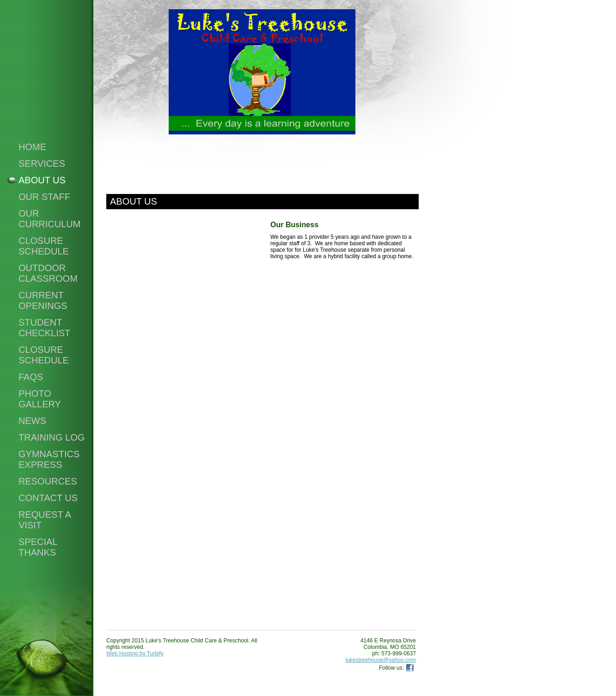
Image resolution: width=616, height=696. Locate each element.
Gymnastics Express (49, 459)
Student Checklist (44, 328)
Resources (48, 481)
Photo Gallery (40, 399)
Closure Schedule (44, 246)
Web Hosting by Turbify (135, 654)
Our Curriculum (49, 219)
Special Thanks (38, 547)
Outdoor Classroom (48, 273)
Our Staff (44, 197)
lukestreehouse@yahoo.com (381, 660)
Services (42, 163)
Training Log (52, 437)
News (32, 421)
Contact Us (48, 498)
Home (32, 147)
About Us (42, 180)
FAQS (31, 377)
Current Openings (43, 300)
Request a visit (45, 520)
